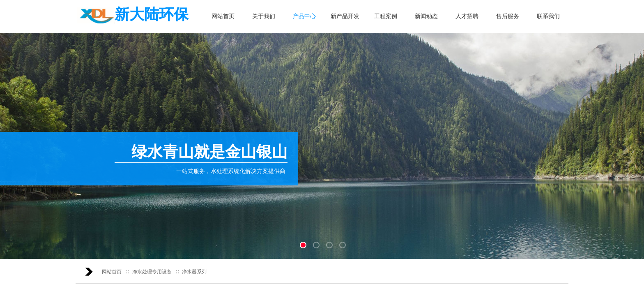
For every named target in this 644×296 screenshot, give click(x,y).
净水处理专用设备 (152, 272)
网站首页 (112, 272)
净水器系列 (194, 272)
